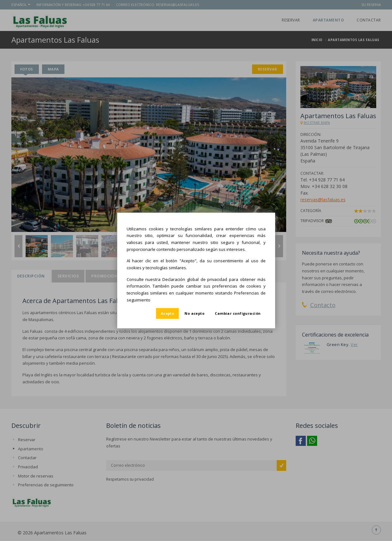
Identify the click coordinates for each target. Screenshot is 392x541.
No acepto (194, 313)
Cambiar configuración (238, 313)
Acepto (168, 313)
